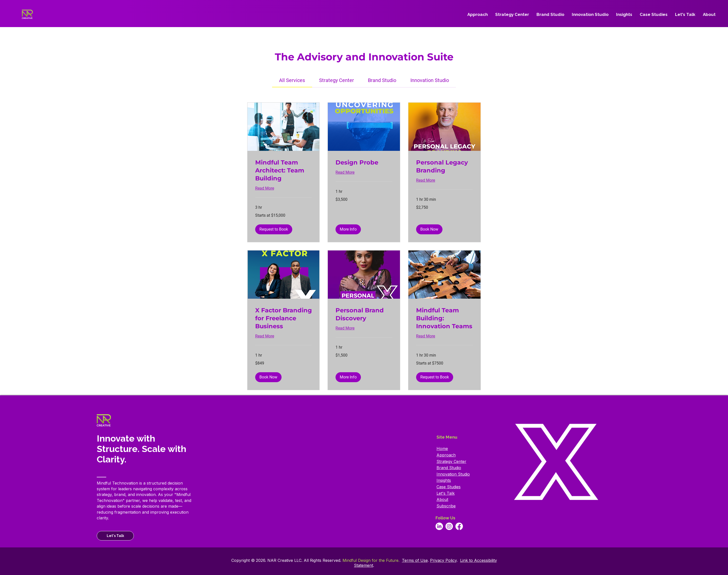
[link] (292, 80)
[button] (274, 229)
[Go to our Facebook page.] (459, 526)
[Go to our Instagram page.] (449, 526)
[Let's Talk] (115, 536)
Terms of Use (415, 560)
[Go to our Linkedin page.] (439, 526)
